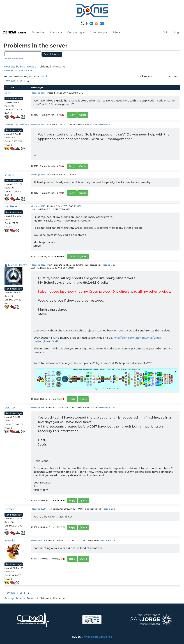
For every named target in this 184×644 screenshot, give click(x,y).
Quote (83, 115)
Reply (72, 115)
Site (116, 32)
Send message (14, 99)
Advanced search (14, 59)
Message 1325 (38, 206)
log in (45, 76)
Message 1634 (38, 540)
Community (99, 32)
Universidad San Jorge (97, 637)
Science (56, 32)
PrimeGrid (107, 363)
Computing (76, 32)
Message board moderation (18, 70)
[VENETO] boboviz (17, 125)
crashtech (11, 408)
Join (166, 32)
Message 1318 (38, 124)
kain (7, 93)
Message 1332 (38, 265)
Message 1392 (38, 407)
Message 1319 (38, 174)
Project (38, 32)
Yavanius (10, 541)
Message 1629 (38, 509)
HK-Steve (11, 206)
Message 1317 (38, 93)
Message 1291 (107, 407)
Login (178, 32)
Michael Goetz (17, 265)
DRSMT (10, 175)
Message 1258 (108, 509)
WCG (149, 363)
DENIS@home (15, 32)
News (31, 67)
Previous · (10, 81)
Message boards (14, 67)
